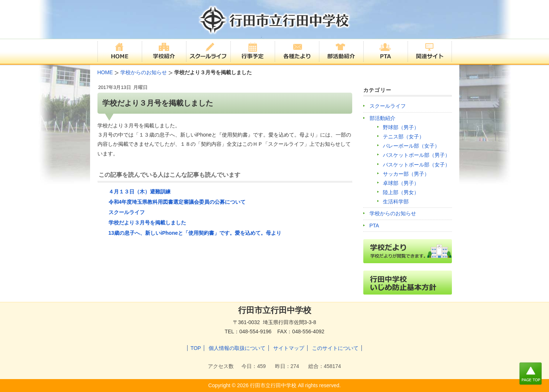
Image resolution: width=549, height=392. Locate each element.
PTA (374, 226)
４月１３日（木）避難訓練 (140, 192)
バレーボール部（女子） (411, 146)
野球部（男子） (401, 127)
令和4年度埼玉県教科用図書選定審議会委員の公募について (177, 202)
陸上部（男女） (401, 192)
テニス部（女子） (404, 137)
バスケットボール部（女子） (416, 165)
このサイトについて (335, 348)
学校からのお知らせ (393, 213)
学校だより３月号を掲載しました (147, 223)
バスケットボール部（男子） (416, 155)
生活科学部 (396, 202)
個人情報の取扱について (237, 348)
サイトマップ (289, 348)
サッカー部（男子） (406, 174)
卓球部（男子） (401, 183)
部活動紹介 (382, 118)
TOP (196, 348)
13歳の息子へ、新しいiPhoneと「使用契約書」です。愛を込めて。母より (195, 233)
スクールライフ (127, 212)
